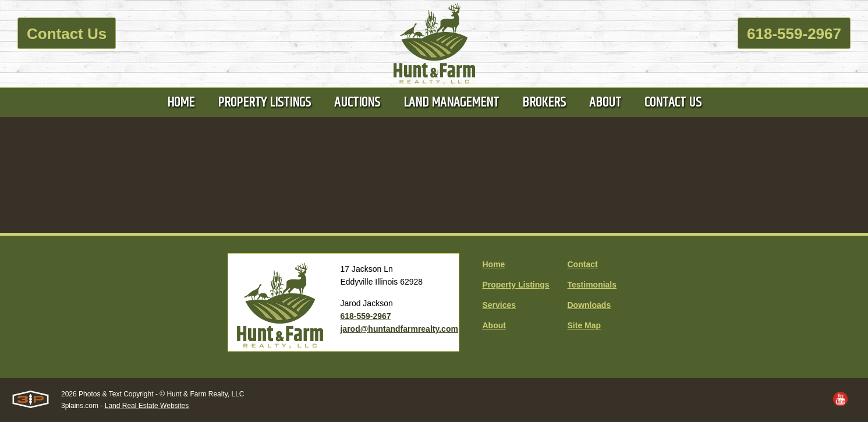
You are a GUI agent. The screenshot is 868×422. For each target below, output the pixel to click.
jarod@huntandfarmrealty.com (399, 329)
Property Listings (516, 285)
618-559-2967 (794, 34)
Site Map (584, 325)
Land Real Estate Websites (147, 406)
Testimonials (592, 285)
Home (494, 264)
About (494, 325)
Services (499, 305)
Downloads (589, 305)
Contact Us (67, 34)
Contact (583, 264)
